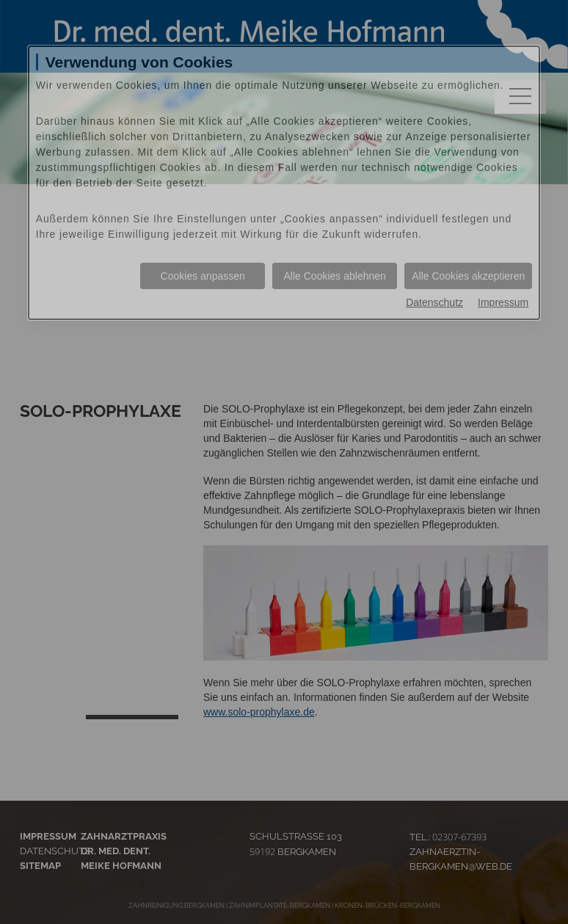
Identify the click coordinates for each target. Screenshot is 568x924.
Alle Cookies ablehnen (335, 276)
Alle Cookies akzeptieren (468, 276)
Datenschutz (434, 302)
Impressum (503, 302)
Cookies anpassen (203, 276)
